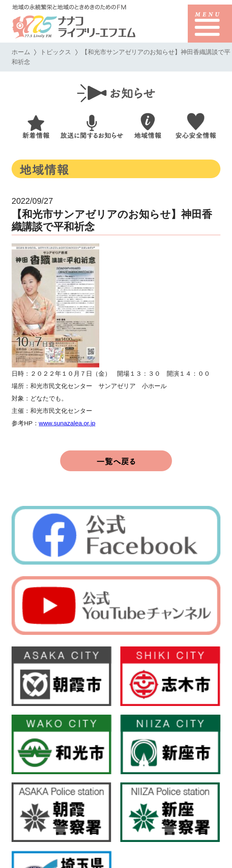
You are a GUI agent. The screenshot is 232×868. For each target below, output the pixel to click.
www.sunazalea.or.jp (67, 423)
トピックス (56, 52)
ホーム (21, 52)
